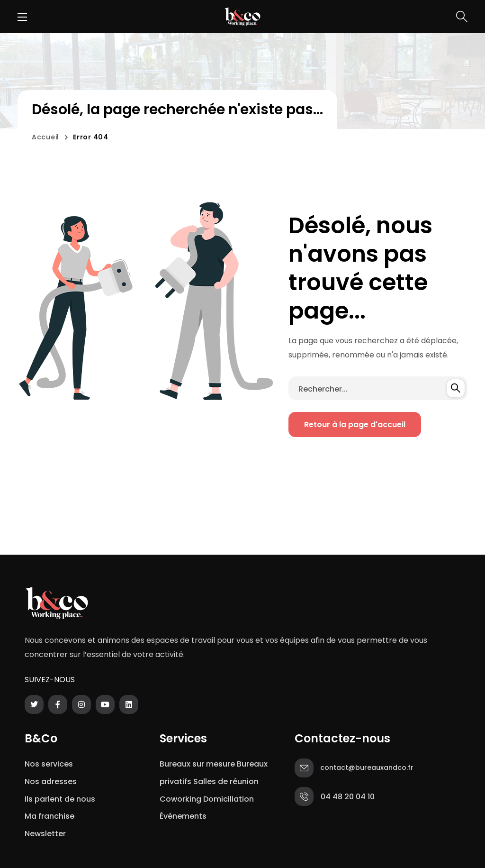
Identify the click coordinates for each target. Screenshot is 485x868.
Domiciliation (229, 799)
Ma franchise (50, 816)
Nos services (49, 764)
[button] (462, 17)
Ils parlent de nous (60, 799)
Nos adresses (51, 781)
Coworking (180, 799)
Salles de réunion (226, 781)
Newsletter (47, 834)
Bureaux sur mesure (197, 764)
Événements (183, 816)
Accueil (45, 137)
